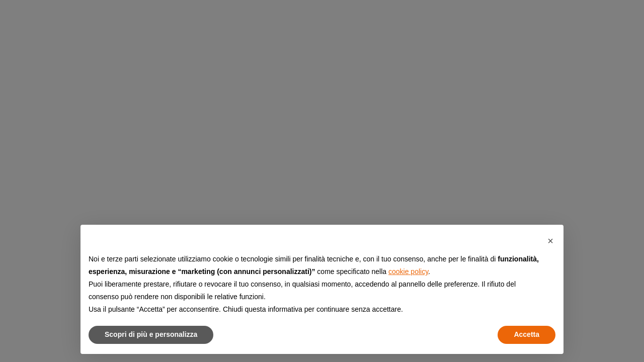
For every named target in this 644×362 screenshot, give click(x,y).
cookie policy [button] (408, 271)
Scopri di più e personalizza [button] (151, 334)
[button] (550, 241)
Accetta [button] (527, 334)
